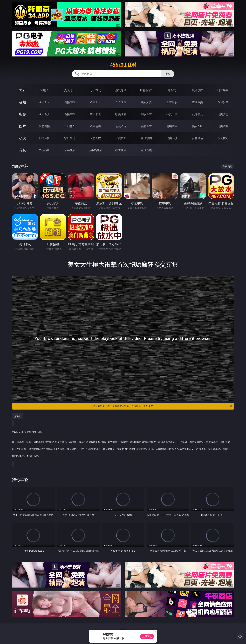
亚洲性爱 (44, 114)
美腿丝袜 (146, 126)
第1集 (17, 416)
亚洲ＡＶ (44, 102)
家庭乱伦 (70, 138)
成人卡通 (95, 114)
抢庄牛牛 (223, 90)
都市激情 (44, 138)
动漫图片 (121, 126)
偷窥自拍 (44, 126)
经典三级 (172, 114)
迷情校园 (146, 138)
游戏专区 (121, 90)
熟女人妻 (146, 102)
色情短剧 (146, 150)
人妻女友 (95, 138)
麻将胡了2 (146, 90)
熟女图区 (197, 126)
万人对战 (95, 90)
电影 (23, 114)
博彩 (23, 90)
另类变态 (223, 114)
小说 (23, 138)
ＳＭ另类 (223, 102)
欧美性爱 (121, 114)
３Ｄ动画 (121, 102)
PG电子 (44, 90)
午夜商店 (44, 150)
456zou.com (123, 65)
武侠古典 (121, 138)
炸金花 (172, 90)
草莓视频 (70, 150)
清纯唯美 (172, 126)
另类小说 (172, 138)
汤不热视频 (95, 150)
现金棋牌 (197, 90)
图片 (23, 126)
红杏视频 (121, 150)
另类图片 (223, 126)
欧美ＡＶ (95, 102)
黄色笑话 (197, 138)
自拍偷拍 (70, 102)
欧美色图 (95, 126)
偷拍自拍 (70, 114)
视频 (23, 102)
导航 (23, 150)
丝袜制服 (172, 102)
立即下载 (147, 636)
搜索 (167, 74)
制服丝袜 (146, 114)
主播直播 (197, 102)
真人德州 (70, 90)
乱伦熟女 (197, 114)
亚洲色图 (70, 126)
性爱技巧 (223, 138)
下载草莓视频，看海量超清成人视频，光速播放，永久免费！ (162, 406)
